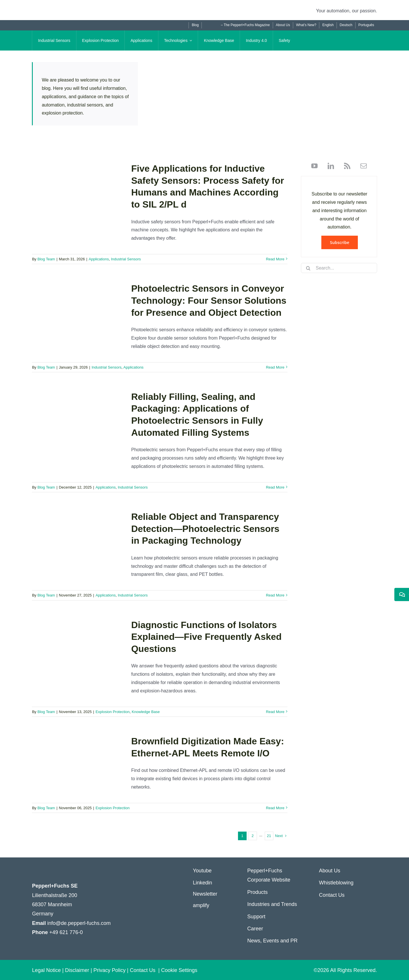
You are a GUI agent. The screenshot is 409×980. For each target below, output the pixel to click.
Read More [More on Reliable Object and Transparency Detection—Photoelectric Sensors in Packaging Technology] (275, 595)
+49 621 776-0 (66, 932)
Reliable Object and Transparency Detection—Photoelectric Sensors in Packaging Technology (205, 529)
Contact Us (332, 895)
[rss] (345, 166)
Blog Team (46, 259)
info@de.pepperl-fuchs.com (79, 923)
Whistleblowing (336, 883)
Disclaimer (77, 970)
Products (257, 892)
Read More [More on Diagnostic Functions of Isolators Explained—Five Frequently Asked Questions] (275, 712)
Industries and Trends (272, 904)
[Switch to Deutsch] (346, 25)
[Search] (308, 268)
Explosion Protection (113, 712)
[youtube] (314, 166)
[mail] (361, 166)
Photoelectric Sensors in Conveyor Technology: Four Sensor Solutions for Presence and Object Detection (209, 300)
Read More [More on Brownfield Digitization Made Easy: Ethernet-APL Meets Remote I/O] (275, 808)
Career (255, 929)
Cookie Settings (179, 970)
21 (269, 836)
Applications (99, 259)
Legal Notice (46, 970)
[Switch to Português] (366, 25)
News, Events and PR (272, 941)
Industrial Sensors (126, 259)
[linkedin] (329, 166)
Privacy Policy (110, 970)
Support (256, 917)
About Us (330, 871)
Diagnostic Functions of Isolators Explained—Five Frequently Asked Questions (206, 637)
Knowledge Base (146, 712)
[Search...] (339, 268)
